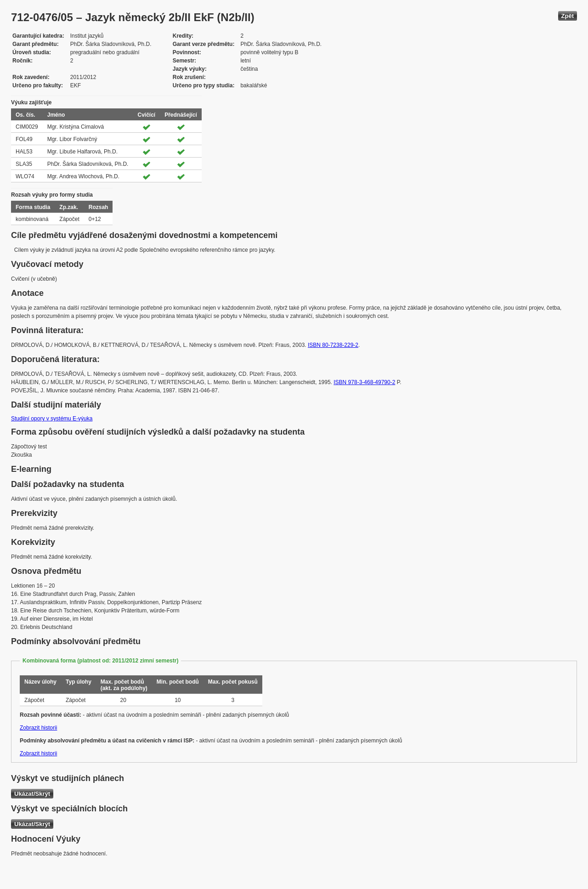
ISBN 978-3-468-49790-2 (364, 382)
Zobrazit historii (38, 728)
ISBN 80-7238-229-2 (333, 345)
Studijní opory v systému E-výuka (52, 419)
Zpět (568, 16)
